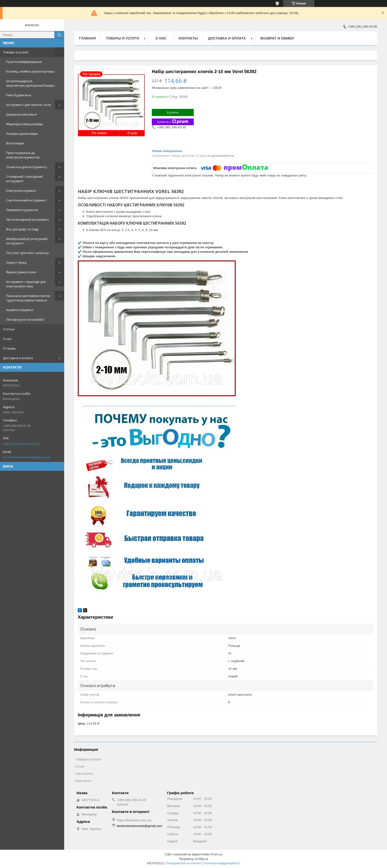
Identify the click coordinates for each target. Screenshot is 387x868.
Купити (173, 112)
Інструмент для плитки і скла (29, 105)
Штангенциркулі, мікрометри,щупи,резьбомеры (30, 83)
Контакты (188, 38)
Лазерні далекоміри (22, 134)
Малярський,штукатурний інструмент (27, 241)
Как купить (85, 773)
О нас (7, 339)
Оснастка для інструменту (27, 167)
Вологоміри (15, 143)
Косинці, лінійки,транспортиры (30, 71)
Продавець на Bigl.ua (193, 859)
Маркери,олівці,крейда (24, 124)
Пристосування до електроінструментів (23, 155)
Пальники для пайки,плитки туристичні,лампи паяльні (28, 298)
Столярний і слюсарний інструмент (24, 179)
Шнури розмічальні (21, 114)
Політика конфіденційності (222, 863)
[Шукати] (59, 35)
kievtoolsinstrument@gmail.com (27, 457)
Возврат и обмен (277, 38)
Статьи (9, 329)
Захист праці (16, 262)
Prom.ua (217, 854)
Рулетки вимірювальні (24, 62)
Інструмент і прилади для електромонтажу (26, 284)
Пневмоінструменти (22, 210)
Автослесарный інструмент (28, 219)
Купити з (173, 122)
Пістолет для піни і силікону (28, 253)
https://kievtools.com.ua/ (22, 444)
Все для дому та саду (22, 229)
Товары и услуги (16, 52)
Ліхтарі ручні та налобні (25, 319)
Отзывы (9, 348)
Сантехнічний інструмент (26, 200)
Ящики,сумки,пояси (21, 272)
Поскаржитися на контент (184, 863)
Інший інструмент (20, 310)
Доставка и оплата (18, 358)
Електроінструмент (21, 191)
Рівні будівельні (19, 95)
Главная (87, 38)
